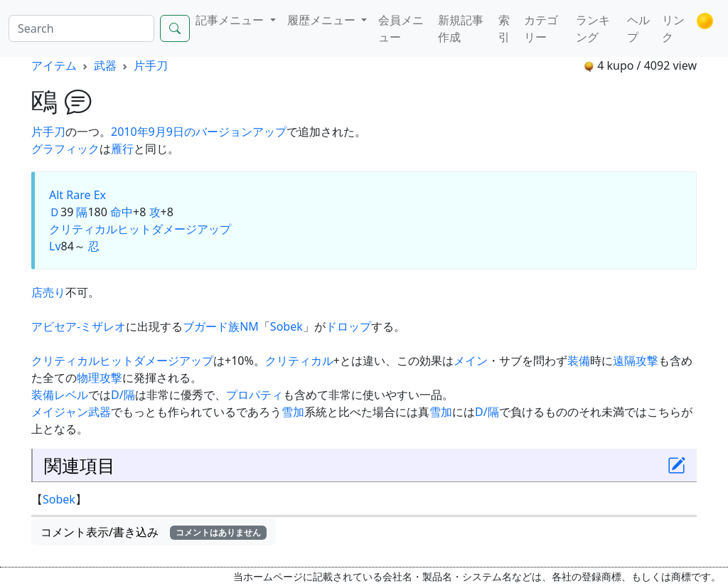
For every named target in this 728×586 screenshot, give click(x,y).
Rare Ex (86, 195)
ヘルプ (638, 28)
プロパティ (255, 395)
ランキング (593, 28)
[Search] (81, 28)
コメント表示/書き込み (154, 532)
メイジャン (60, 412)
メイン (471, 361)
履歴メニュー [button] (323, 20)
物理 (88, 378)
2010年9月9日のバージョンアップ (199, 132)
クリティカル (299, 361)
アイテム (54, 65)
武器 (105, 65)
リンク (673, 28)
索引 (504, 28)
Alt (56, 195)
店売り (48, 292)
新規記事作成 (461, 28)
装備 (579, 361)
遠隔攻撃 (636, 361)
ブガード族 (211, 326)
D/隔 (123, 395)
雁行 (122, 149)
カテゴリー (541, 28)
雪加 (293, 412)
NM (249, 326)
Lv (55, 246)
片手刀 (151, 65)
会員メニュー (401, 28)
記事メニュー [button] (231, 20)
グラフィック (65, 149)
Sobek (287, 326)
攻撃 (111, 378)
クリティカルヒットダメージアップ (140, 229)
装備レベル (60, 395)
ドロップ (348, 326)
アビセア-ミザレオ (79, 326)
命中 (122, 212)
